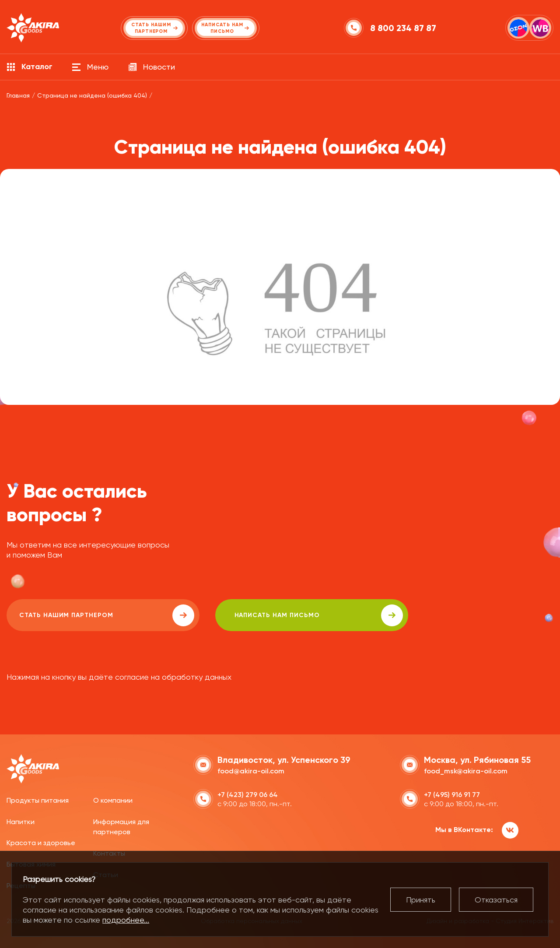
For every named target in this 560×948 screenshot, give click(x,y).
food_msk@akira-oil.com (466, 770)
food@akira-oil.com (251, 770)
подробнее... (126, 920)
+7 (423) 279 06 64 (248, 794)
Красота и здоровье (41, 842)
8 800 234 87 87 (404, 28)
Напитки (21, 820)
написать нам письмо (254, 615)
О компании (113, 799)
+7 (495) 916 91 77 (452, 794)
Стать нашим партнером (85, 615)
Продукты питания (38, 799)
